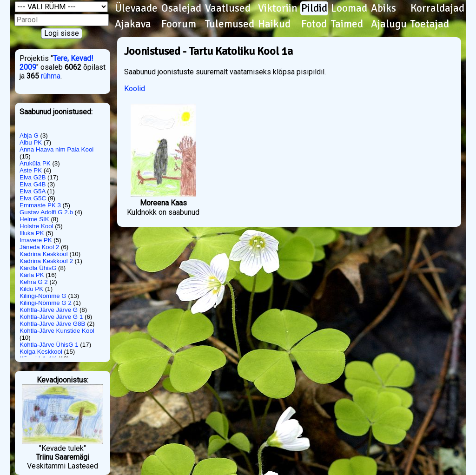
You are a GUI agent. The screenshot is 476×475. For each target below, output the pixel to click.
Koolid (135, 89)
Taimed (347, 24)
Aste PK (31, 170)
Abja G (29, 135)
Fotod (314, 24)
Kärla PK (32, 275)
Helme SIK (34, 219)
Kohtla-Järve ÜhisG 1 (49, 345)
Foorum (179, 24)
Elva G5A (33, 191)
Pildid (314, 8)
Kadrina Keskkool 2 (46, 261)
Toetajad (430, 24)
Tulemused (230, 24)
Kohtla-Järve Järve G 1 (51, 317)
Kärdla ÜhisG (38, 268)
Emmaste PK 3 (40, 205)
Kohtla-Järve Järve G (49, 310)
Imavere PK (36, 240)
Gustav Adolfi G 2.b (46, 212)
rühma (51, 76)
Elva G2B (33, 177)
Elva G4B (33, 184)
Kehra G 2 (34, 282)
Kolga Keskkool (41, 352)
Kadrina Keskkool (44, 254)
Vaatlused (228, 8)
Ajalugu (389, 24)
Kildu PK (31, 289)
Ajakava (133, 24)
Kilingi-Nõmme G (43, 296)
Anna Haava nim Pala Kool (56, 149)
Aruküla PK (35, 163)
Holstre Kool (36, 226)
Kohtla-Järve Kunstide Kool (57, 331)
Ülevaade (136, 8)
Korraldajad (437, 8)
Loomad (349, 8)
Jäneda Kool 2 (39, 247)
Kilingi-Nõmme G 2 (46, 303)
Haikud (274, 24)
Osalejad (181, 8)
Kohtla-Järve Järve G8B (53, 324)
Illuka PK (32, 233)
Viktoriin (278, 8)
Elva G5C (33, 198)
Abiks (383, 8)
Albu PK (31, 142)
